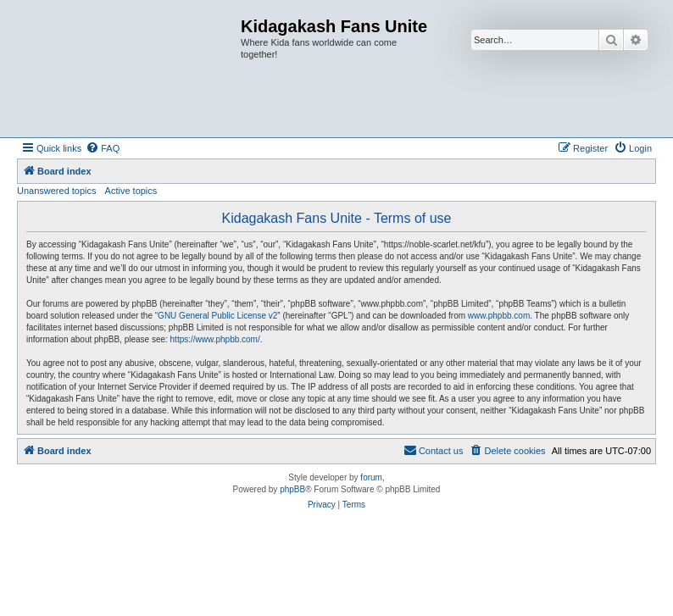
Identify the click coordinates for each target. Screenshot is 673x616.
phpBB (292, 489)
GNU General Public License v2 (217, 316)
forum (371, 477)
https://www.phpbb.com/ (215, 339)
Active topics (131, 191)
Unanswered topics (57, 191)
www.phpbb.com (499, 316)
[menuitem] (103, 148)
